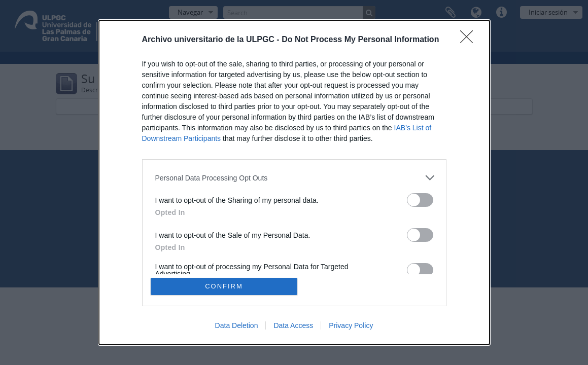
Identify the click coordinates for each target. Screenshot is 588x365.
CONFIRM (224, 286)
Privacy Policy (351, 325)
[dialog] (294, 182)
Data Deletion (237, 325)
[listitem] (294, 178)
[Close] (470, 40)
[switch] (420, 200)
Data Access (293, 325)
